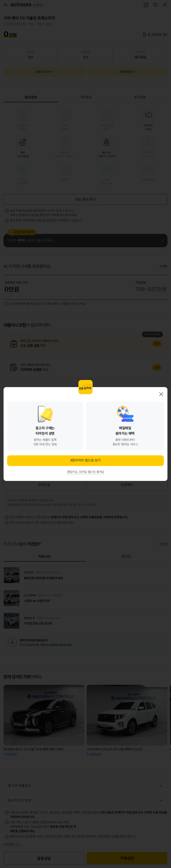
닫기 (161, 394)
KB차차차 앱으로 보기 (85, 460)
